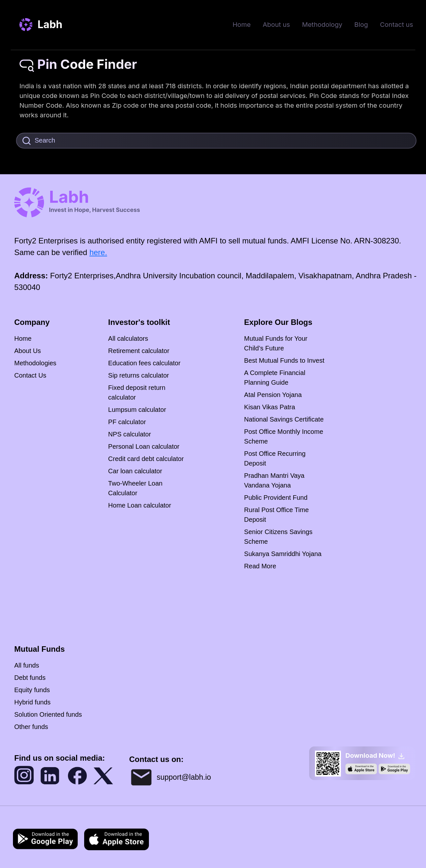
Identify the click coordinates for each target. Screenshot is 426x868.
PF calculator (127, 422)
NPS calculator (129, 434)
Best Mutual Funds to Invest (284, 360)
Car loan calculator (135, 471)
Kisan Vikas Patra (270, 407)
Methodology (322, 25)
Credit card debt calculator (146, 459)
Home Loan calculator (140, 505)
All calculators (128, 338)
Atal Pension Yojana (273, 395)
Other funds (31, 727)
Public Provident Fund (276, 498)
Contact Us (30, 375)
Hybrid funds (32, 702)
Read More (260, 566)
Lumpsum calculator (137, 410)
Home (241, 25)
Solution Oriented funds (48, 714)
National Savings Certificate (284, 419)
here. (98, 252)
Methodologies (35, 363)
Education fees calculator (144, 363)
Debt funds (30, 678)
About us (276, 25)
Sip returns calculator (139, 375)
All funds (27, 665)
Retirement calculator (139, 351)
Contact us (397, 25)
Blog (361, 25)
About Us (28, 351)
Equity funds (32, 690)
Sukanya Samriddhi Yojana (283, 554)
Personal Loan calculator (144, 446)
